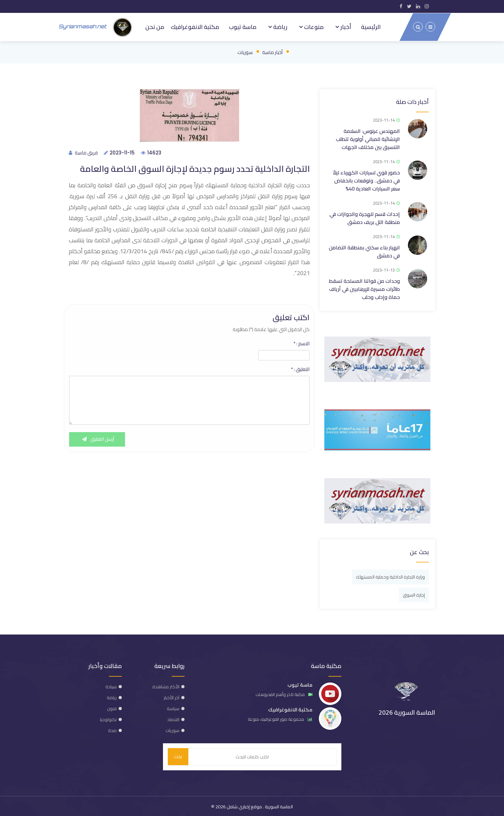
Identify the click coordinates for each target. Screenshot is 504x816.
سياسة (173, 708)
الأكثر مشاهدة (166, 686)
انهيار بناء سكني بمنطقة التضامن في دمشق (364, 250)
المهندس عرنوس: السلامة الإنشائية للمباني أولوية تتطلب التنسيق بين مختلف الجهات (368, 138)
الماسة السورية (278, 806)
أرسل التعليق (97, 439)
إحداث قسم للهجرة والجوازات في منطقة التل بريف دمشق (365, 217)
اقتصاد (173, 719)
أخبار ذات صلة (412, 101)
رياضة (280, 26)
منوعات (313, 26)
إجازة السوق (414, 594)
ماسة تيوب (243, 26)
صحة (112, 729)
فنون (112, 708)
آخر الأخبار (171, 697)
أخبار (345, 26)
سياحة (111, 686)
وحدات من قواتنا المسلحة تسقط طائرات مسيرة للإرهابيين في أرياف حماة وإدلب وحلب (364, 288)
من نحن (155, 26)
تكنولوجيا (108, 719)
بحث (178, 756)
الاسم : (301, 343)
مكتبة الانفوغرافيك (195, 26)
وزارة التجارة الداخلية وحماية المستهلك (390, 576)
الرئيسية (371, 26)
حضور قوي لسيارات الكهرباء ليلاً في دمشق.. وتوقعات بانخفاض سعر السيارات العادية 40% (366, 180)
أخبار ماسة (272, 51)
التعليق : (300, 369)
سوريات (245, 51)
